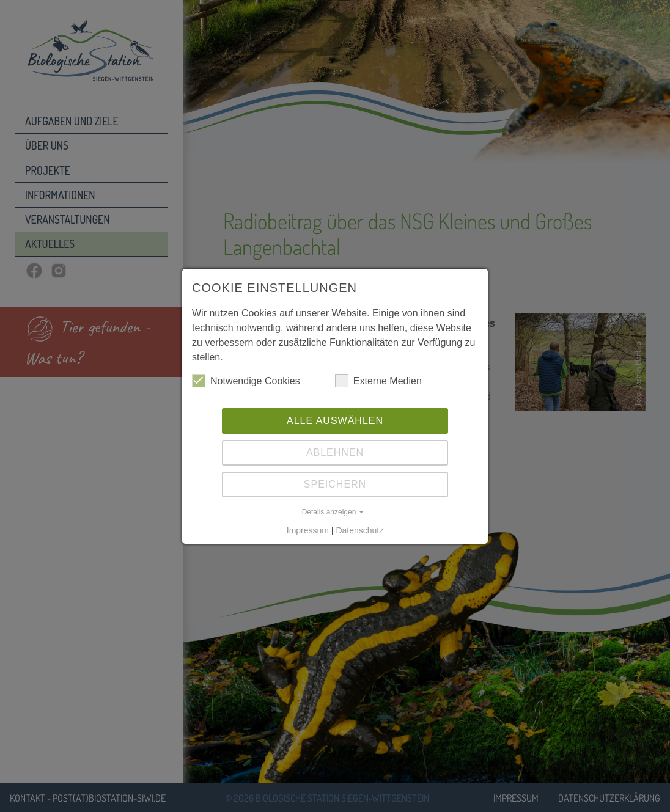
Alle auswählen (335, 421)
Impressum (308, 530)
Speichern (335, 484)
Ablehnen (335, 452)
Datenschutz (359, 530)
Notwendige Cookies (246, 381)
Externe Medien (378, 381)
